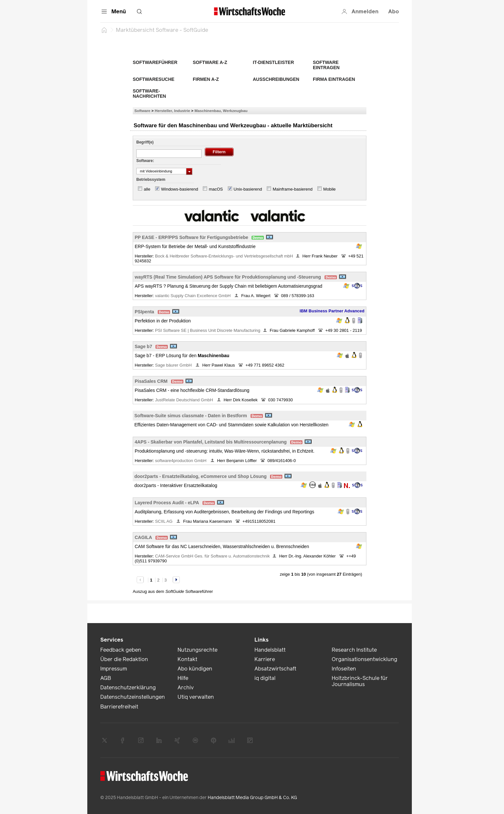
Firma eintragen (334, 79)
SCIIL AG (164, 521)
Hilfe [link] (183, 678)
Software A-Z (210, 62)
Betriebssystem (151, 180)
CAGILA (143, 537)
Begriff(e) (145, 142)
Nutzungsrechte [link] (197, 650)
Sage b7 (143, 346)
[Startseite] (104, 30)
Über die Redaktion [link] (124, 659)
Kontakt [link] (187, 659)
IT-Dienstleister (273, 62)
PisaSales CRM (151, 381)
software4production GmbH (181, 461)
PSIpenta (144, 312)
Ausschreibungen (276, 79)
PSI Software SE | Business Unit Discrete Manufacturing (208, 330)
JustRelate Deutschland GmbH (185, 400)
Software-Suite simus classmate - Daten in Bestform (191, 416)
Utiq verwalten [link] (196, 697)
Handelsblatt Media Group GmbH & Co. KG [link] (252, 798)
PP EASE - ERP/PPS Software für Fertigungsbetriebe (191, 237)
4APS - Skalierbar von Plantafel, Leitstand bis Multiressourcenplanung (211, 442)
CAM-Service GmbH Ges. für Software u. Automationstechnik (212, 556)
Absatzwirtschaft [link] (275, 669)
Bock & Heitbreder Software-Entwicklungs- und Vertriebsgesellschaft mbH (224, 256)
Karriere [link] (265, 659)
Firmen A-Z (206, 79)
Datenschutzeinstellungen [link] (133, 697)
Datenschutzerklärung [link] (128, 688)
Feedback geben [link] (121, 650)
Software (142, 111)
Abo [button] (393, 12)
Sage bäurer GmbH (174, 365)
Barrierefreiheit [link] (119, 707)
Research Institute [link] (354, 650)
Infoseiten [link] (344, 669)
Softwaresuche (154, 79)
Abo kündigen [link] (195, 669)
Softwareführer (155, 62)
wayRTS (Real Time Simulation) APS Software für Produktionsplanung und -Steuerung (228, 277)
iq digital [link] (265, 678)
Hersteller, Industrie (172, 111)
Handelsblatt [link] (270, 650)
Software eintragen (326, 65)
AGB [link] (106, 678)
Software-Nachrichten (149, 94)
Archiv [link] (186, 688)
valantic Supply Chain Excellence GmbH (193, 296)
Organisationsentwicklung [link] (364, 659)
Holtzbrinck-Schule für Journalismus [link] (360, 681)
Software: (145, 161)
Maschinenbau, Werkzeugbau (221, 111)
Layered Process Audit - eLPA (167, 503)
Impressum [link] (114, 669)
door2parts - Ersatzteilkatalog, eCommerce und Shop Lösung (201, 476)
